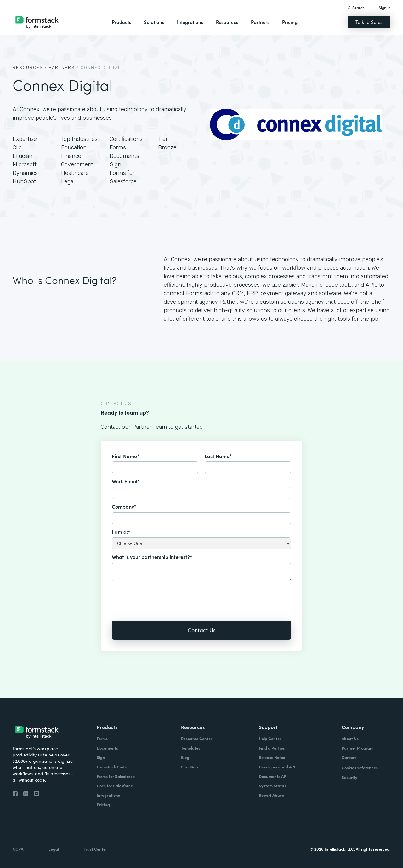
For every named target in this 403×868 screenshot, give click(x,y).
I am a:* (121, 532)
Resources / (30, 68)
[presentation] (160, 596)
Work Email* (126, 481)
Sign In (385, 7)
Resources (227, 22)
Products (122, 22)
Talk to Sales (369, 22)
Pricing (290, 22)
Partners (260, 22)
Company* (124, 506)
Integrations (190, 22)
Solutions (154, 22)
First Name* (126, 456)
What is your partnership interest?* (152, 557)
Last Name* (218, 456)
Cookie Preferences (360, 768)
